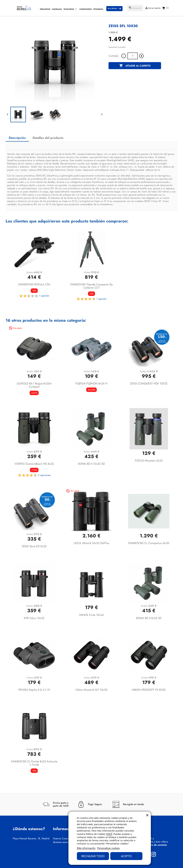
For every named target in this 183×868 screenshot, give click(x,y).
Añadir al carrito (135, 66)
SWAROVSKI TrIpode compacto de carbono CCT (91, 286)
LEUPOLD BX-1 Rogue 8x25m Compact (34, 385)
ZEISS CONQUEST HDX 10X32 (149, 384)
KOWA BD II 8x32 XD (149, 618)
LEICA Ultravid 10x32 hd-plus (91, 543)
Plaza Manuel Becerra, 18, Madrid (31, 839)
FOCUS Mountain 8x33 (149, 461)
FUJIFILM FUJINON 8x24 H (91, 384)
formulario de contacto (154, 845)
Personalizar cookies (108, 848)
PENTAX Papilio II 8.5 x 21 (34, 690)
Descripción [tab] (17, 138)
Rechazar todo (93, 856)
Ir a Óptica (113, 9)
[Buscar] (135, 8)
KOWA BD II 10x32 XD (91, 464)
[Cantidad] (133, 56)
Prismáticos (45, 9)
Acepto (126, 856)
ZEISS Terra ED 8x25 (34, 546)
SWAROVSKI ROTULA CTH (34, 284)
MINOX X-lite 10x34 (91, 615)
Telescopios (69, 9)
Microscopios (86, 9)
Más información (86, 848)
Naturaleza (57, 9)
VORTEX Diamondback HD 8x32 (34, 464)
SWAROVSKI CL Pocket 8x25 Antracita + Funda (34, 763)
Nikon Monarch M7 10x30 (91, 690)
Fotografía (98, 9)
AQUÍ (109, 834)
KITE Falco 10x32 (34, 618)
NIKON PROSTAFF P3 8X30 (149, 690)
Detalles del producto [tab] (48, 138)
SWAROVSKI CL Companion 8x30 (149, 543)
